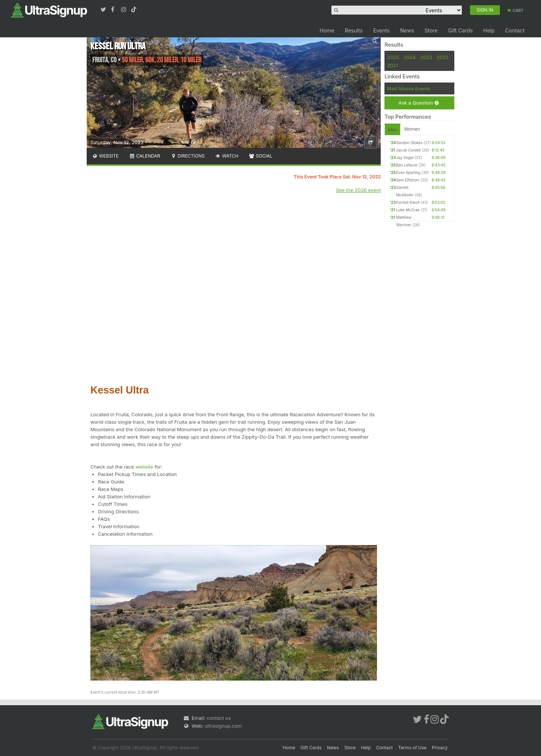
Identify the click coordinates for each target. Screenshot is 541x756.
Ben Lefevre (407, 165)
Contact (515, 30)
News (407, 30)
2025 (393, 57)
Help (489, 30)
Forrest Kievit (408, 202)
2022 (443, 57)
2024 (409, 57)
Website (105, 156)
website (144, 467)
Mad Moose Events (409, 88)
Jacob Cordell (408, 150)
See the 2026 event (358, 190)
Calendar (145, 156)
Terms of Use (412, 748)
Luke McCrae (408, 210)
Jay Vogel (405, 158)
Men (392, 130)
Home (327, 30)
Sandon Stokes (409, 143)
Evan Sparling (408, 172)
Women (412, 129)
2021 (392, 65)
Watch (227, 156)
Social (261, 156)
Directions (187, 156)
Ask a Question (418, 103)
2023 (426, 57)
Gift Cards (460, 30)
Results (354, 30)
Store (431, 30)
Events (381, 30)
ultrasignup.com (223, 726)
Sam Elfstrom (408, 180)
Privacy (440, 748)
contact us (219, 718)
